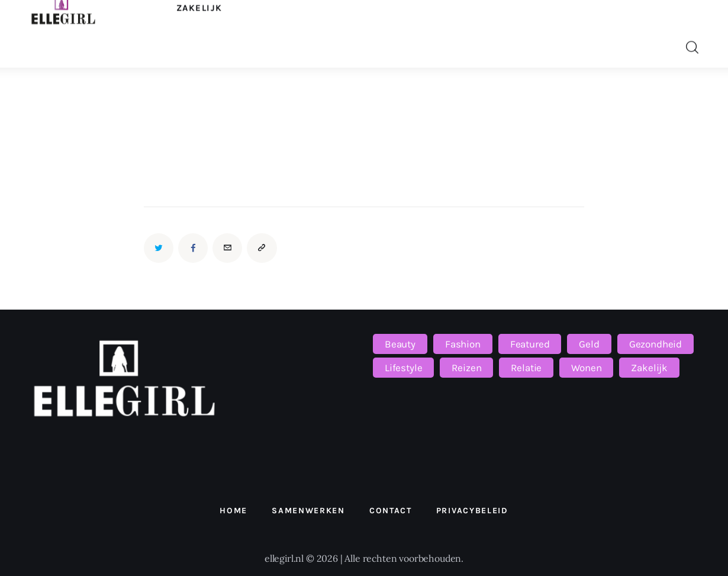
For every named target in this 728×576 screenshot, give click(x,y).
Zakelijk (649, 368)
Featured (530, 344)
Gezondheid (655, 344)
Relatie (526, 368)
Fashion (463, 344)
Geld (589, 344)
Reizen (466, 368)
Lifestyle (403, 368)
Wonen (586, 368)
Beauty (400, 344)
